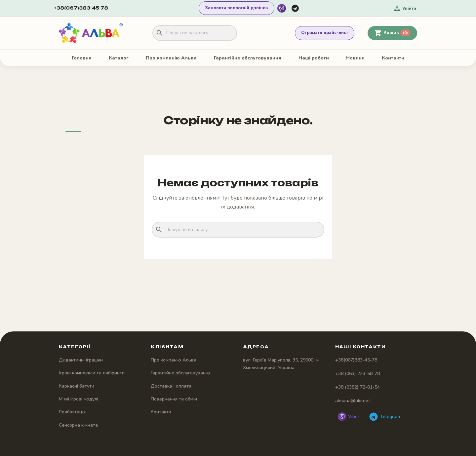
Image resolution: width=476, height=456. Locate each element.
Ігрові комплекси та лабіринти (92, 373)
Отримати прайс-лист (325, 33)
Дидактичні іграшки (81, 360)
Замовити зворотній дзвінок (237, 8)
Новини (355, 58)
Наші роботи (314, 58)
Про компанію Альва (171, 58)
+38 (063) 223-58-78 (357, 374)
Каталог (119, 58)
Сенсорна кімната (78, 425)
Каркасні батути (77, 386)
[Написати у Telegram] (295, 8)
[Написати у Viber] (282, 8)
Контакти (393, 58)
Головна (82, 58)
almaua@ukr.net (353, 401)
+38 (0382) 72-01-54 (357, 387)
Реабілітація (72, 412)
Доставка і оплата (171, 386)
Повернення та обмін (174, 399)
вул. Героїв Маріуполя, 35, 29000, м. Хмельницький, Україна (281, 364)
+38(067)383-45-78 (81, 8)
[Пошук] (195, 33)
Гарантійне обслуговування (248, 58)
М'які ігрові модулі (79, 399)
